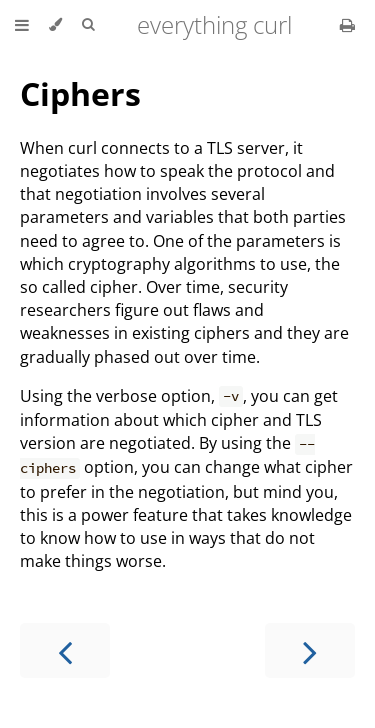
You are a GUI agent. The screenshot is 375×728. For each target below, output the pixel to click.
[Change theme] (55, 25)
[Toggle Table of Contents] (22, 25)
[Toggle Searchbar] (88, 25)
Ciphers (80, 93)
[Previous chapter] (65, 650)
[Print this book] (347, 25)
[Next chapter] (310, 650)
